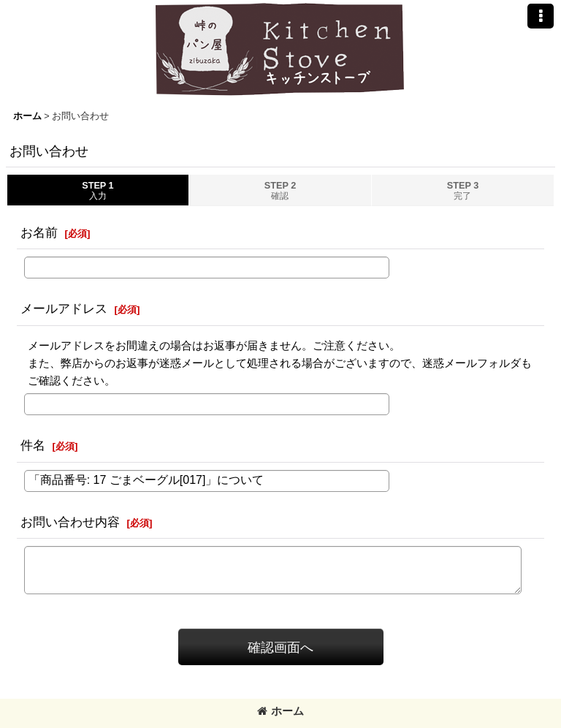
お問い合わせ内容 (70, 522)
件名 (33, 445)
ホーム (280, 711)
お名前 (39, 232)
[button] (541, 16)
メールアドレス (64, 308)
